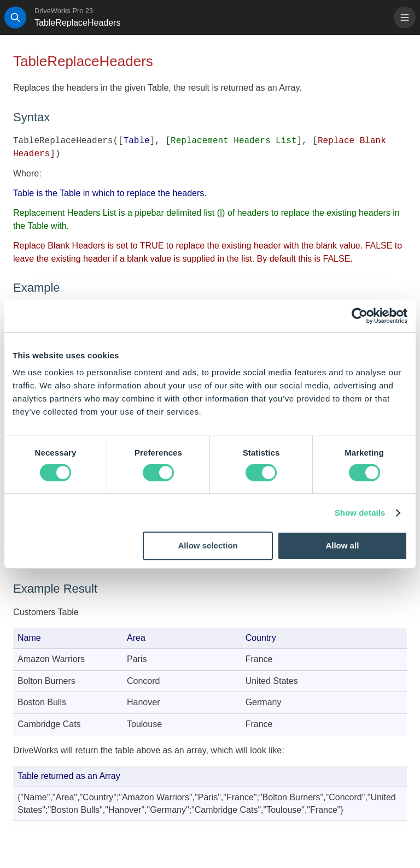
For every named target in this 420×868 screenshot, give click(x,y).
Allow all (342, 545)
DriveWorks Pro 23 (64, 11)
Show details (360, 513)
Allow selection (208, 545)
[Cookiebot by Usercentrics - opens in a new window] (360, 316)
